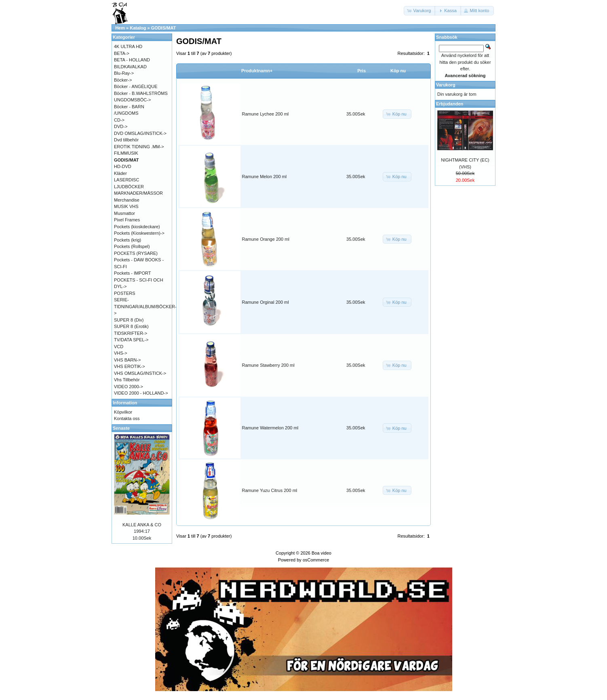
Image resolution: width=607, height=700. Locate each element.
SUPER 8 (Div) (129, 320)
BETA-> (122, 53)
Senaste (121, 428)
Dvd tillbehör (126, 140)
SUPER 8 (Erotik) (131, 326)
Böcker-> (123, 80)
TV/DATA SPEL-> (131, 340)
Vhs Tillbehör (127, 380)
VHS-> (121, 353)
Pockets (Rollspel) (132, 246)
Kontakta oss (127, 418)
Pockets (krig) (128, 240)
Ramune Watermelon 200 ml (270, 428)
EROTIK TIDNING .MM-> (139, 147)
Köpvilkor (123, 412)
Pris (361, 71)
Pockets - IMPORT (132, 273)
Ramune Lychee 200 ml (266, 114)
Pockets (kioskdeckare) (137, 227)
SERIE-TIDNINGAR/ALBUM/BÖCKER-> (145, 306)
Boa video (321, 553)
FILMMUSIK (126, 153)
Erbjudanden (450, 104)
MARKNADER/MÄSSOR (138, 193)
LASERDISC (126, 180)
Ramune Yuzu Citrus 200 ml (270, 490)
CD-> (119, 120)
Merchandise (127, 200)
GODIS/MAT (164, 28)
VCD (119, 347)
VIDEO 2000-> (129, 387)
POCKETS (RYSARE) (136, 253)
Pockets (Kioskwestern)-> (139, 233)
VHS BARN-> (127, 360)
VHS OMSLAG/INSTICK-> (140, 373)
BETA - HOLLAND (132, 60)
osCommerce (316, 560)
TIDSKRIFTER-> (131, 333)
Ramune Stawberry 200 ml (268, 365)
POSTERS (125, 293)
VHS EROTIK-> (130, 366)
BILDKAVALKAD (130, 67)
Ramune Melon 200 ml (265, 177)
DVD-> (121, 126)
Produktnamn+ (257, 71)
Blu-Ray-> (124, 73)
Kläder (120, 173)
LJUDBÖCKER (129, 187)
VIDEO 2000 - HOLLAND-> (141, 393)
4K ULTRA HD (128, 46)
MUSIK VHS (126, 206)
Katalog (138, 28)
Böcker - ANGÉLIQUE (136, 86)
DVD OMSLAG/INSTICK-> (140, 133)
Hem (120, 28)
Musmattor (124, 213)
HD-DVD (123, 166)
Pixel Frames (127, 220)
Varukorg (446, 85)
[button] (420, 11)
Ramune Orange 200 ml (266, 239)
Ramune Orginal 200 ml (266, 302)
